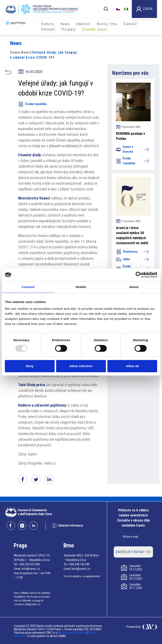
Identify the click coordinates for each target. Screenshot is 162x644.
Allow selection (81, 366)
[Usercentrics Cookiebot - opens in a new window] (139, 275)
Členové (130, 24)
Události (83, 24)
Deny (30, 366)
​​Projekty (69, 29)
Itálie (132, 259)
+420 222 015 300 (29, 564)
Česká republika (32, 104)
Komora (48, 24)
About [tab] (134, 287)
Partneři (48, 29)
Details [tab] (81, 287)
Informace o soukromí (74, 633)
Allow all (132, 366)
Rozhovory (132, 252)
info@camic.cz (31, 569)
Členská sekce (94, 29)
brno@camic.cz (81, 569)
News (65, 24)
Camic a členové (132, 149)
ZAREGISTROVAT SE (133, 552)
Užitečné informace (68, 526)
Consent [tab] (28, 287)
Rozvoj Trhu (107, 24)
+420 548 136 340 (79, 564)
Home (15, 52)
